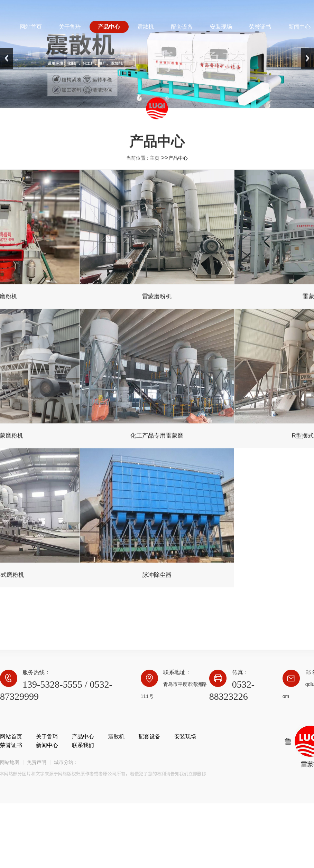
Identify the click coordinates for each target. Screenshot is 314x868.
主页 (155, 163)
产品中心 (178, 163)
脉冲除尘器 (157, 580)
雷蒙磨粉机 (157, 301)
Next (307, 58)
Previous (7, 58)
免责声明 (37, 762)
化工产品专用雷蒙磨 (157, 441)
